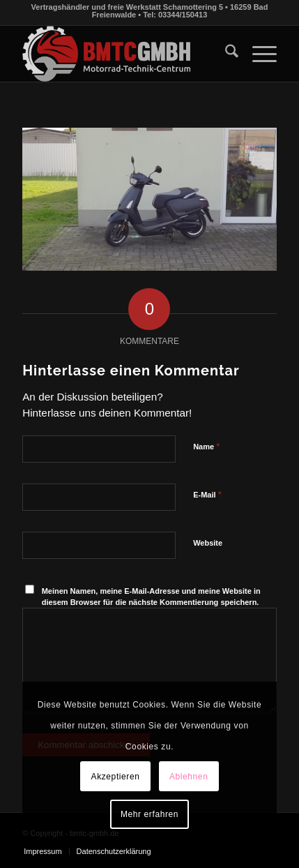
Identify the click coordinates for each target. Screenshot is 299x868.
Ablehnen (189, 777)
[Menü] (258, 54)
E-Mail (207, 494)
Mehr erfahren (149, 814)
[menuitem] (225, 54)
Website (208, 543)
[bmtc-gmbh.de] (124, 54)
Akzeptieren (116, 777)
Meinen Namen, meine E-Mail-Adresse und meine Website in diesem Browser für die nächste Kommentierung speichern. (151, 597)
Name (206, 446)
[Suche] (225, 54)
